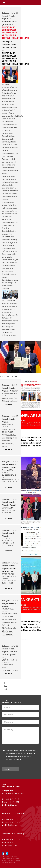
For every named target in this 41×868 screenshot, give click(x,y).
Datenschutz (6, 856)
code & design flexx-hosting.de (11, 858)
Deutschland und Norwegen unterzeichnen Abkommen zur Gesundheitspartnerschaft (16, 58)
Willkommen (14, 391)
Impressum (14, 856)
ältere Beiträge (6, 686)
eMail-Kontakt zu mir (10, 805)
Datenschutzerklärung (21, 751)
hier (6, 332)
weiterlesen (9, 404)
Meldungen (13, 652)
